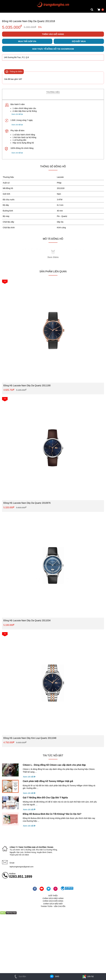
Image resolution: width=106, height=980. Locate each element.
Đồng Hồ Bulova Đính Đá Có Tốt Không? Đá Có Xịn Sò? (52, 816)
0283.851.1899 (21, 878)
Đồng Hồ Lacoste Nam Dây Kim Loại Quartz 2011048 (30, 740)
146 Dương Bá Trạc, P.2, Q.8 (16, 59)
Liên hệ (88, 976)
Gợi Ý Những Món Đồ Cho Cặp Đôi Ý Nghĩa (45, 799)
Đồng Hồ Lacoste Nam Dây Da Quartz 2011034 (27, 622)
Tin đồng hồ (7, 5)
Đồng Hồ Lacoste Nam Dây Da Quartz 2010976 (27, 505)
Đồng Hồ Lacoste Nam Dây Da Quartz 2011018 (29, 21)
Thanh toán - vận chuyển (53, 908)
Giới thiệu (53, 897)
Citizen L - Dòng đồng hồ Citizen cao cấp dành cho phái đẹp (54, 766)
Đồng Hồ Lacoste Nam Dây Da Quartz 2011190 (27, 387)
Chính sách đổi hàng (53, 903)
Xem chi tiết (16, 116)
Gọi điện (20, 976)
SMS (54, 976)
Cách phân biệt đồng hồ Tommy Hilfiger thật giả (48, 783)
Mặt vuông (7, 2)
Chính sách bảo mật (53, 905)
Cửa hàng (6, 10)
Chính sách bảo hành (53, 900)
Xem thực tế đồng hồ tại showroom (53, 51)
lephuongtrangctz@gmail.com (22, 868)
